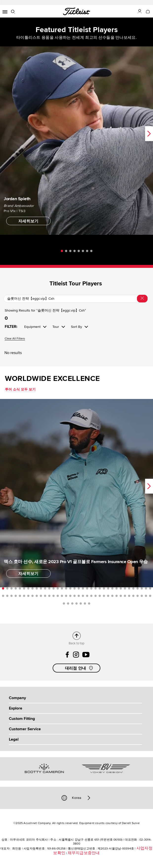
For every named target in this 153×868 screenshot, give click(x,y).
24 (100, 588)
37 (3, 596)
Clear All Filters (15, 339)
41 (20, 596)
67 (129, 596)
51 (62, 596)
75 (72, 603)
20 (83, 588)
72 (150, 596)
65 (121, 596)
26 (108, 588)
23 (96, 588)
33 (138, 588)
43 (28, 596)
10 (41, 588)
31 (129, 588)
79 (89, 603)
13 (54, 588)
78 (85, 603)
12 (49, 588)
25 (104, 588)
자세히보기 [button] (28, 221)
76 (76, 603)
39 (11, 596)
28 (117, 588)
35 (146, 588)
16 (66, 588)
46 (41, 596)
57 (87, 596)
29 (121, 588)
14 (58, 588)
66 (125, 596)
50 (58, 596)
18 (75, 588)
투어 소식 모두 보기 (20, 389)
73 (64, 603)
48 (49, 596)
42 (24, 596)
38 (7, 596)
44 (33, 596)
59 (96, 596)
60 (100, 596)
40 (16, 596)
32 (133, 588)
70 (142, 596)
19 (79, 588)
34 (142, 588)
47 (45, 596)
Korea (77, 798)
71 (146, 596)
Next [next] (149, 134)
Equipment (32, 327)
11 (45, 588)
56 (83, 596)
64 (117, 596)
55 (79, 596)
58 (91, 596)
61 (104, 596)
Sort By (76, 327)
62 (108, 596)
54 (75, 596)
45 (37, 596)
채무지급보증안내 (84, 853)
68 (133, 596)
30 (125, 588)
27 (112, 588)
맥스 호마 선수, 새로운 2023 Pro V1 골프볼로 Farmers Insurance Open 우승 (76, 562)
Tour (56, 327)
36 (150, 588)
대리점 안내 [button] (80, 668)
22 (91, 588)
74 (68, 603)
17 (70, 588)
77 (81, 603)
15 (62, 588)
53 (70, 596)
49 (54, 596)
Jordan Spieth (17, 199)
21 (87, 588)
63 (112, 596)
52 (66, 596)
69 (138, 596)
